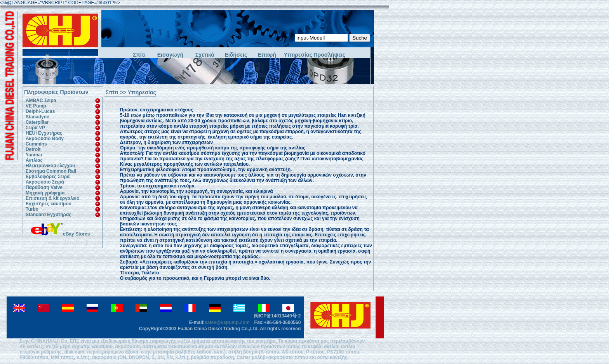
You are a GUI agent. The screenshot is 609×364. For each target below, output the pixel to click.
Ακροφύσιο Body (45, 139)
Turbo (32, 209)
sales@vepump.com (227, 322)
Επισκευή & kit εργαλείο (52, 198)
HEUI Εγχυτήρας (44, 133)
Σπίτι (139, 55)
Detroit (33, 149)
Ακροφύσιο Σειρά (45, 182)
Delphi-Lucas (40, 111)
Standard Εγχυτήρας (49, 215)
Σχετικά (205, 55)
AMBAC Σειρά (41, 101)
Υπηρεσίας (298, 55)
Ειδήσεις (236, 55)
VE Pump (36, 106)
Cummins (36, 144)
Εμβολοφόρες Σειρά (48, 177)
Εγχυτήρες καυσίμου (49, 204)
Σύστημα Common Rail (51, 171)
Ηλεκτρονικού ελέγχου (50, 166)
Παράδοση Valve (44, 187)
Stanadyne (37, 117)
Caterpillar (37, 122)
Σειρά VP (35, 128)
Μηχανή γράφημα (45, 193)
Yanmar (34, 155)
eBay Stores (60, 234)
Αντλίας (34, 160)
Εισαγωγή (170, 55)
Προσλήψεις (329, 55)
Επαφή (267, 55)
